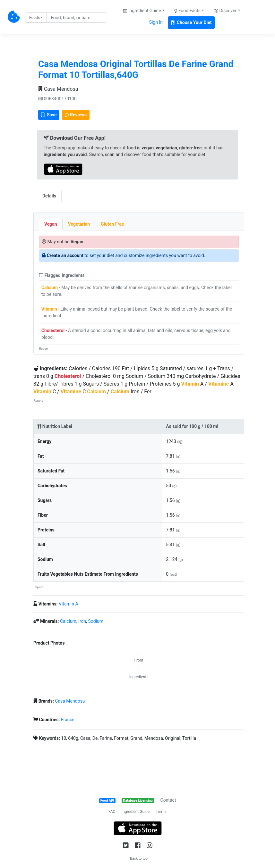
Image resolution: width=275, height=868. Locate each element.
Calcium (50, 288)
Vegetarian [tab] (79, 224)
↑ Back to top (138, 859)
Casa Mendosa (58, 89)
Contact (168, 800)
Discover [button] (225, 11)
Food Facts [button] (187, 11)
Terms (161, 812)
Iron (82, 621)
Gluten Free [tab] (112, 224)
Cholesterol (53, 330)
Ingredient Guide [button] (142, 11)
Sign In (156, 22)
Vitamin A (69, 604)
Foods (34, 18)
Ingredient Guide (136, 812)
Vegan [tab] (51, 224)
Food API (107, 801)
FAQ (112, 812)
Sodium (96, 621)
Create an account (65, 255)
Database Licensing (138, 801)
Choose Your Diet (191, 22)
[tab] (67, 193)
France (68, 720)
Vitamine (219, 384)
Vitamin (49, 309)
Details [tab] (49, 196)
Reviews (76, 115)
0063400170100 (57, 99)
